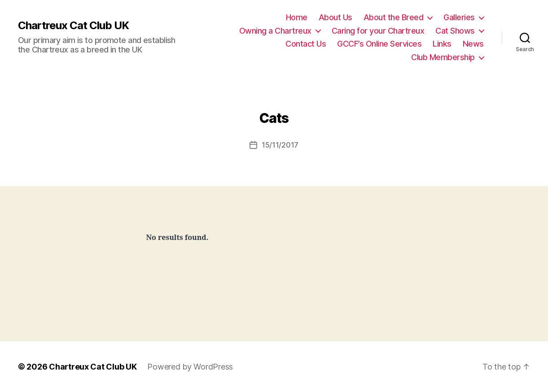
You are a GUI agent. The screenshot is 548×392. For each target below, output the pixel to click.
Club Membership (443, 57)
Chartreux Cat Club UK (73, 26)
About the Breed (394, 17)
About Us (335, 17)
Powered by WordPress (190, 367)
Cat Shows (455, 31)
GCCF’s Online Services (379, 44)
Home (297, 17)
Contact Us (306, 44)
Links (442, 44)
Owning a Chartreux (275, 31)
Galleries (459, 17)
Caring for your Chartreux (378, 31)
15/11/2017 (280, 145)
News (473, 44)
